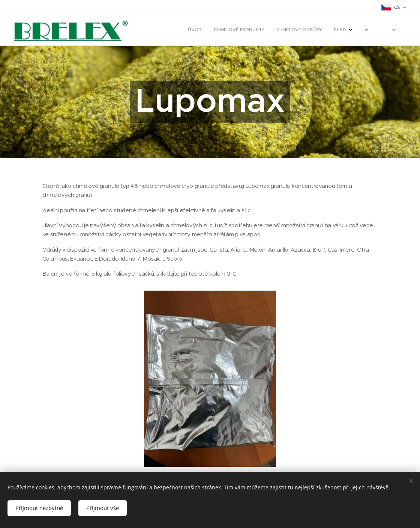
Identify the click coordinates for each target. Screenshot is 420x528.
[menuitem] (280, 30)
